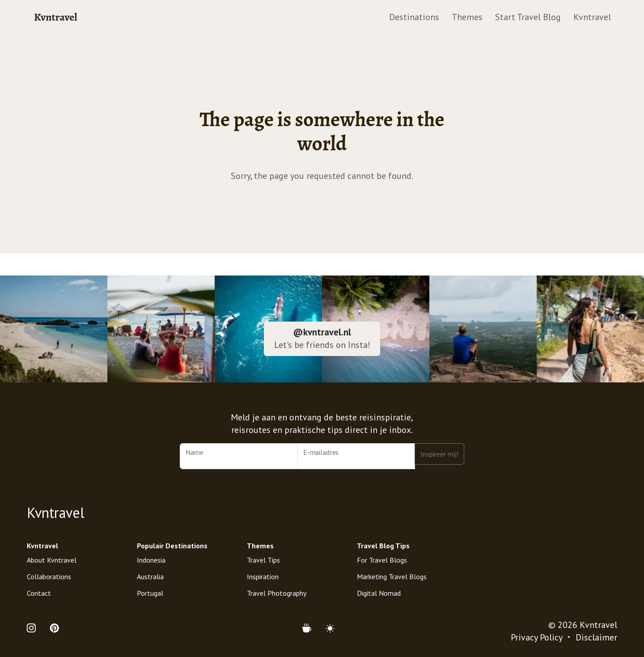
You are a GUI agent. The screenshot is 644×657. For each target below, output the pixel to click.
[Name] (239, 456)
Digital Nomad (379, 593)
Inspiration (263, 576)
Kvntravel (56, 17)
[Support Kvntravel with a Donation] (310, 629)
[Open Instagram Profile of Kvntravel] (35, 629)
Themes (467, 17)
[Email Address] (356, 456)
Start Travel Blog (528, 17)
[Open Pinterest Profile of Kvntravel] (55, 629)
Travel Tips (263, 560)
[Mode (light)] (330, 628)
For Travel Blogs (382, 560)
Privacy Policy (536, 637)
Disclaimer (596, 637)
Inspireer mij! (439, 454)
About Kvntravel (52, 560)
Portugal (150, 593)
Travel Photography (277, 593)
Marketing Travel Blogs (392, 576)
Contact (39, 593)
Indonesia (151, 560)
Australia (150, 576)
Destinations (414, 17)
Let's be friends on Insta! (322, 345)
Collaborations (49, 576)
